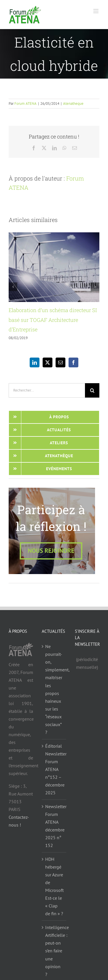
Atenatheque (73, 103)
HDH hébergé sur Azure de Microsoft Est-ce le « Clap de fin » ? (54, 886)
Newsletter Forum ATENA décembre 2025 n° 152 (54, 826)
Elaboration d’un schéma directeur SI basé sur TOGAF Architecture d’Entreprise (53, 320)
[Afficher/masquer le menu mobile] (96, 11)
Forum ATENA (25, 103)
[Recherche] (92, 390)
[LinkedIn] (35, 362)
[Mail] (60, 362)
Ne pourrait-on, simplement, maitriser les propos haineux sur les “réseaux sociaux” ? (54, 689)
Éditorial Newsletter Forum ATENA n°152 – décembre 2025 (54, 769)
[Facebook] (73, 362)
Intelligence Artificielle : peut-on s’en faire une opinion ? (54, 951)
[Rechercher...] (47, 390)
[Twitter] (48, 362)
